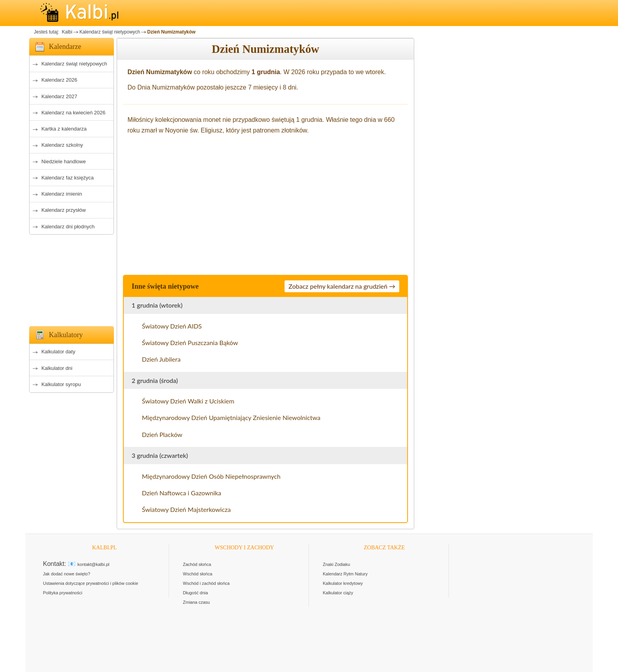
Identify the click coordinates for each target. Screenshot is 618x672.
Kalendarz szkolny (62, 145)
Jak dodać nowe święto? (67, 574)
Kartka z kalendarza (64, 129)
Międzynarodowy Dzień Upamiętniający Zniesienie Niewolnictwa (231, 417)
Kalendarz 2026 (59, 80)
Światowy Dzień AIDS (172, 326)
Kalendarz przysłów (64, 210)
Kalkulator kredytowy (343, 583)
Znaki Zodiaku (336, 564)
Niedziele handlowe (64, 161)
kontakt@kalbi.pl (94, 564)
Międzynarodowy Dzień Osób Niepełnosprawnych (211, 476)
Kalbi (66, 32)
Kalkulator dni (57, 368)
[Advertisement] (72, 278)
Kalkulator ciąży (338, 593)
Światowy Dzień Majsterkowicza (186, 509)
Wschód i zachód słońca (206, 583)
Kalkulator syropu (61, 384)
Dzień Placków (162, 434)
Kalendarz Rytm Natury (345, 574)
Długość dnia (195, 593)
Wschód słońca (198, 574)
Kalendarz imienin (62, 194)
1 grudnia (266, 72)
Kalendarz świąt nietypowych (110, 32)
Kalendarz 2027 (59, 96)
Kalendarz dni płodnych (68, 227)
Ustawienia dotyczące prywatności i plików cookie (91, 583)
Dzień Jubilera (161, 359)
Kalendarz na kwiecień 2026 (74, 113)
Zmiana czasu (196, 602)
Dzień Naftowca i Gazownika (181, 493)
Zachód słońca (197, 564)
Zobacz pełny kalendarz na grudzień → (342, 286)
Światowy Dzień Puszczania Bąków (190, 343)
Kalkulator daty (58, 352)
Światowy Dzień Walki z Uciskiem (188, 401)
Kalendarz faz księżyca (68, 178)
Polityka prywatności (63, 593)
